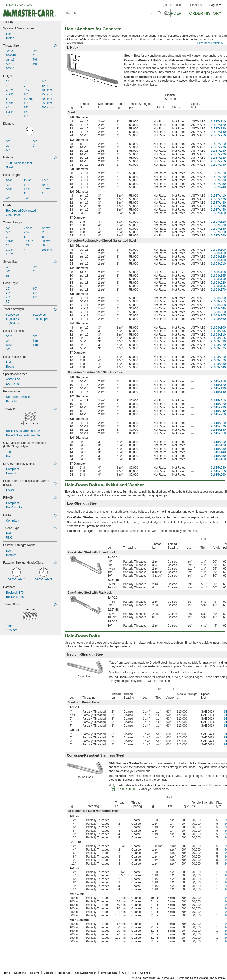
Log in (215, 5)
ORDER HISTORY (129, 789)
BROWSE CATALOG (19, 5)
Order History (205, 13)
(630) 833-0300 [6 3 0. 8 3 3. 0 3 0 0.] (173, 5)
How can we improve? (210, 43)
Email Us (196, 5)
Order (175, 13)
